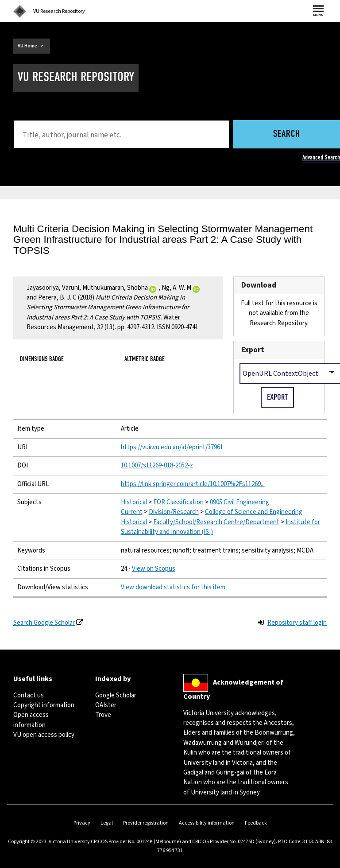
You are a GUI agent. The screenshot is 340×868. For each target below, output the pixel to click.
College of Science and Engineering (254, 512)
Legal (107, 823)
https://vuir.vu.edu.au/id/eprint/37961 (172, 447)
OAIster (106, 705)
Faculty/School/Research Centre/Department (216, 522)
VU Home (27, 46)
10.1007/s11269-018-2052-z (157, 465)
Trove (103, 715)
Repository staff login (297, 623)
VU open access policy (44, 735)
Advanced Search (321, 157)
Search (287, 134)
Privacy (82, 823)
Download (259, 285)
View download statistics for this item (173, 587)
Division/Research (174, 512)
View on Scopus (154, 569)
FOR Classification (178, 502)
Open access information (31, 720)
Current (132, 512)
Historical (134, 502)
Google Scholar (116, 695)
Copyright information (44, 705)
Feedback (256, 823)
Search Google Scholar (44, 623)
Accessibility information (207, 823)
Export (253, 350)
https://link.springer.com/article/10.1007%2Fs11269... (193, 484)
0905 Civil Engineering (240, 502)
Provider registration (146, 823)
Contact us (29, 695)
